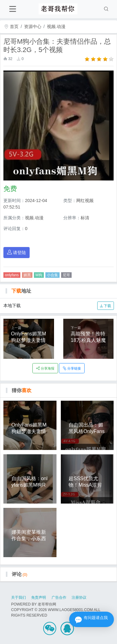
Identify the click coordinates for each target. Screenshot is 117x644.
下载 (105, 306)
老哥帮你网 (47, 604)
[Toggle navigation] (13, 9)
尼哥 (66, 275)
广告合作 (59, 597)
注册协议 (79, 597)
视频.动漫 (56, 26)
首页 (11, 26)
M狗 (39, 275)
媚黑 (27, 275)
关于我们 (19, 597)
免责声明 (39, 597)
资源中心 (33, 26)
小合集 (52, 275)
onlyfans (12, 275)
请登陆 (17, 252)
